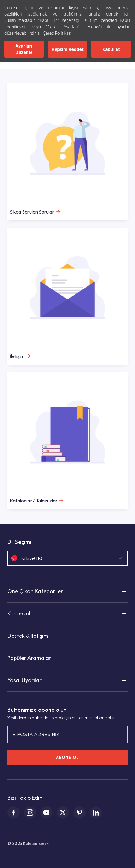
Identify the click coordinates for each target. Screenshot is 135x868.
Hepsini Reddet (67, 49)
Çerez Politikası (57, 33)
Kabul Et (111, 49)
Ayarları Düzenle (24, 49)
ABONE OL (67, 757)
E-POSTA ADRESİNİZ (36, 734)
